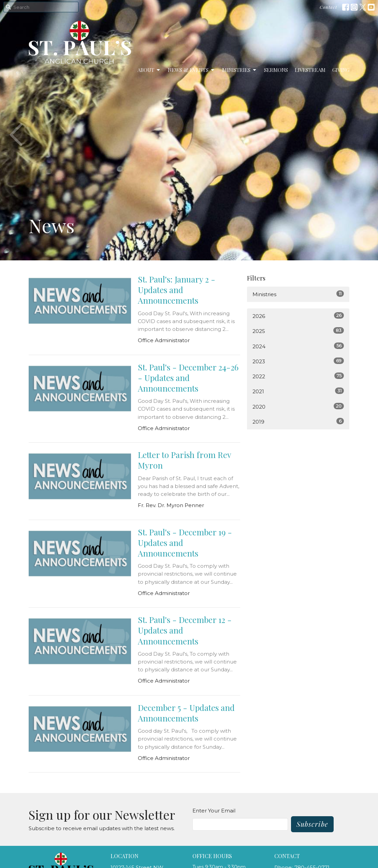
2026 (298, 316)
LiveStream (310, 70)
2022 (298, 376)
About (149, 70)
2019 (298, 421)
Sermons (276, 70)
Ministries (240, 70)
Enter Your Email (214, 811)
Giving (341, 70)
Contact (328, 7)
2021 (298, 391)
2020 (298, 406)
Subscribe (312, 824)
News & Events (192, 70)
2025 (298, 331)
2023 (298, 361)
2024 (298, 346)
